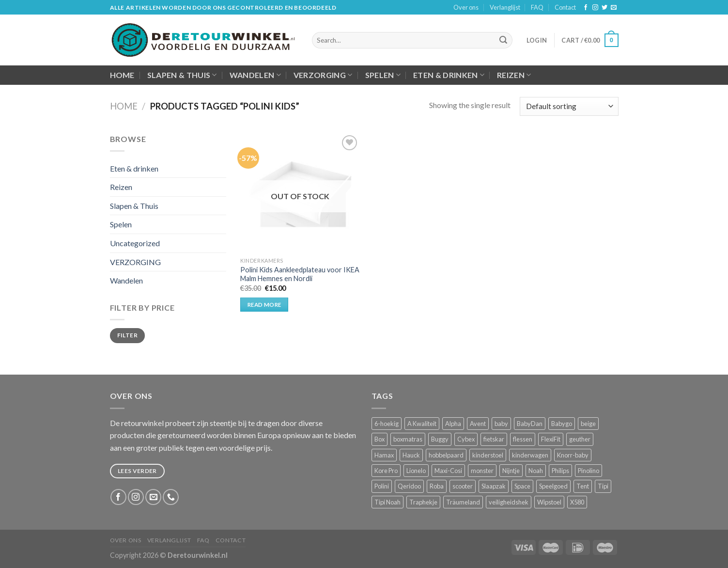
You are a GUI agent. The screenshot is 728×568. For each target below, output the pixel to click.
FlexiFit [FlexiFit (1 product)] (551, 439)
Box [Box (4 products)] (379, 439)
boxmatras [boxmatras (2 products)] (408, 439)
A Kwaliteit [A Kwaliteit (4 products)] (422, 424)
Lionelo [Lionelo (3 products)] (416, 471)
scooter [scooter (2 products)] (463, 486)
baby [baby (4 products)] (501, 424)
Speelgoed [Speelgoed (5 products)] (553, 486)
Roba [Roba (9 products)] (437, 486)
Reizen (514, 75)
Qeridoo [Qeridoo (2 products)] (409, 486)
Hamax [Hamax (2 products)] (384, 455)
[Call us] (171, 497)
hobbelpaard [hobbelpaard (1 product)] (446, 455)
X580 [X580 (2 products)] (577, 502)
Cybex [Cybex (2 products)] (466, 439)
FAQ (537, 7)
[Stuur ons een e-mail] (614, 8)
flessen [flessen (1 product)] (523, 439)
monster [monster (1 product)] (482, 471)
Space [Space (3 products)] (522, 486)
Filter (127, 335)
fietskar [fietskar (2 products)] (494, 439)
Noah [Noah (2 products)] (536, 471)
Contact (565, 7)
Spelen (383, 75)
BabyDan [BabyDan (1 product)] (530, 424)
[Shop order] (569, 106)
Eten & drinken (449, 75)
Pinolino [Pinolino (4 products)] (589, 471)
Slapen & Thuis (182, 75)
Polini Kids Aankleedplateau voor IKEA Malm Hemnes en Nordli (300, 274)
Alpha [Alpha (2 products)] (453, 424)
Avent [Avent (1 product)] (478, 424)
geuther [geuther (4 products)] (580, 439)
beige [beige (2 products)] (588, 424)
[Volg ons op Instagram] (595, 8)
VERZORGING (323, 75)
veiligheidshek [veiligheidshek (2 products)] (509, 502)
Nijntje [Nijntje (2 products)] (511, 471)
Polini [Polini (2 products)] (382, 486)
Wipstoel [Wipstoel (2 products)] (549, 502)
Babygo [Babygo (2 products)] (562, 424)
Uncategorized (135, 243)
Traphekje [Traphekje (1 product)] (423, 502)
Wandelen (255, 75)
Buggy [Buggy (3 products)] (440, 439)
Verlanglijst (505, 7)
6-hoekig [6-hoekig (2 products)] (387, 424)
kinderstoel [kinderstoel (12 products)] (488, 455)
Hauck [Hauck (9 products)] (411, 455)
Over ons (466, 7)
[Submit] (503, 40)
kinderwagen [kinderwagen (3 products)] (530, 455)
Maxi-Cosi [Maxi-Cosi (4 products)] (448, 471)
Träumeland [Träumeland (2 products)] (463, 502)
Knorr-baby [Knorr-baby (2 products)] (573, 455)
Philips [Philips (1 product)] (560, 471)
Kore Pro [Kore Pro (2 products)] (386, 471)
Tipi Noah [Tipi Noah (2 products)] (387, 502)
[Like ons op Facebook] (586, 8)
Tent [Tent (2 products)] (583, 486)
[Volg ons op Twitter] (604, 8)
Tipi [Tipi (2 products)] (603, 486)
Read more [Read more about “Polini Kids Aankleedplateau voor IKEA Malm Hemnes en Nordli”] (264, 305)
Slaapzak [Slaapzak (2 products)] (494, 486)
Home (122, 75)
